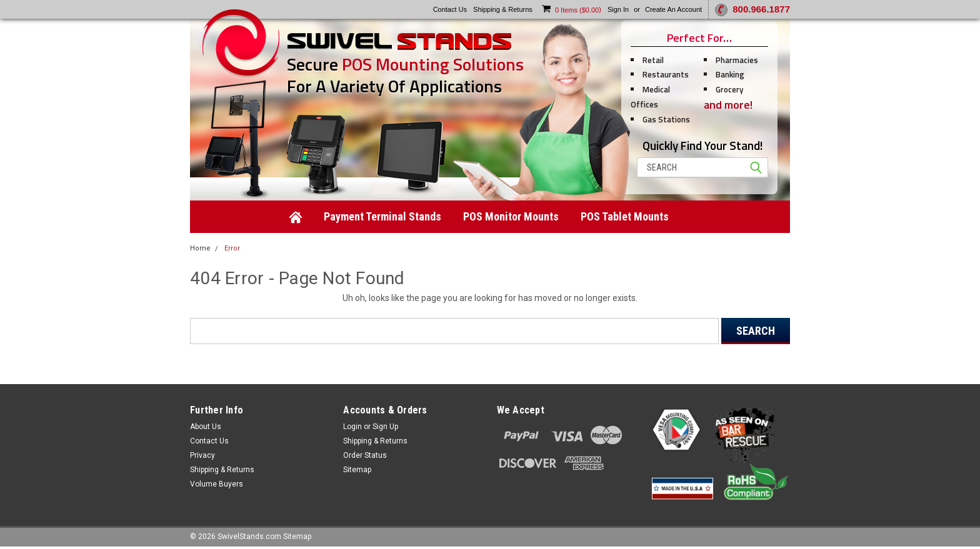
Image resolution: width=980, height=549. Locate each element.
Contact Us (209, 441)
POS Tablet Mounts (625, 216)
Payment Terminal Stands (382, 216)
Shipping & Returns (222, 470)
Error (232, 248)
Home (200, 248)
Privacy (202, 455)
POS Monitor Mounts (511, 216)
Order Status (365, 455)
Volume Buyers (217, 484)
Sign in (618, 9)
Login (352, 427)
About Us (206, 427)
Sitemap (357, 470)
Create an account (673, 9)
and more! (728, 105)
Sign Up (385, 427)
